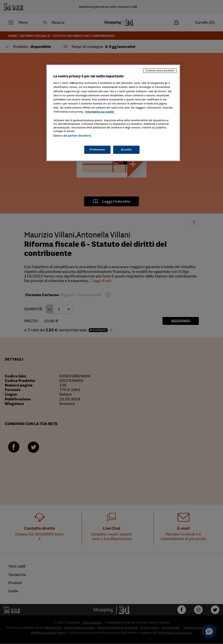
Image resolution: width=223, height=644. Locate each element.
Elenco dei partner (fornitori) (72, 136)
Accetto (126, 149)
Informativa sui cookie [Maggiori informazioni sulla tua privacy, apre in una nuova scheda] (100, 112)
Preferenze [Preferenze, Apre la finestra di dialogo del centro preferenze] (97, 149)
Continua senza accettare (160, 70)
